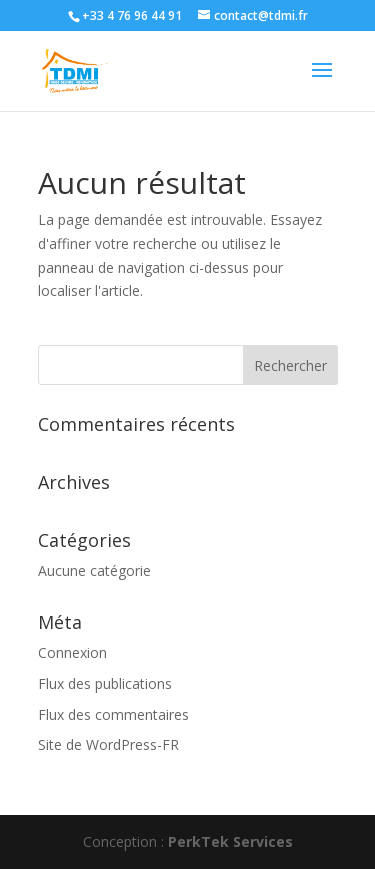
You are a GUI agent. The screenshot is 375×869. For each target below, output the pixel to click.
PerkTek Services (230, 841)
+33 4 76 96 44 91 (132, 15)
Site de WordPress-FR (108, 744)
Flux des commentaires (113, 714)
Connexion (72, 652)
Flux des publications (105, 683)
